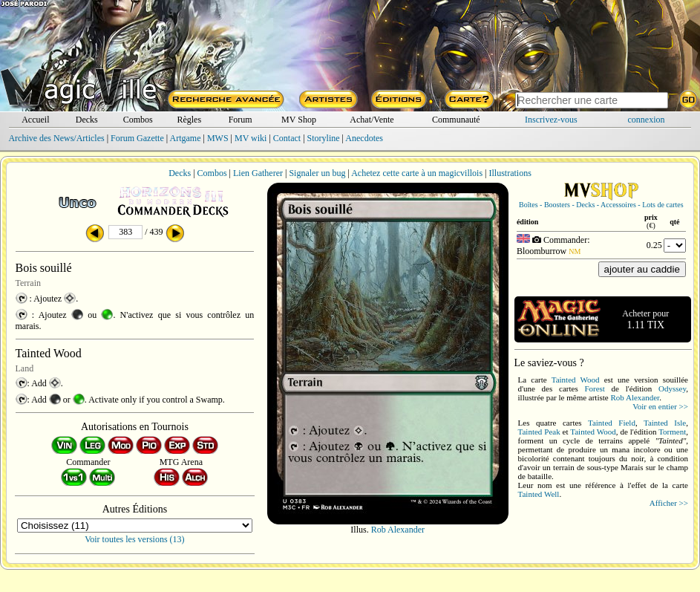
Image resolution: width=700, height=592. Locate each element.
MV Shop (299, 120)
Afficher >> (669, 503)
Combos (138, 120)
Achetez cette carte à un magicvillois (417, 173)
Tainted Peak (539, 432)
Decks (87, 120)
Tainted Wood (576, 380)
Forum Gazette (137, 138)
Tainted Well (539, 494)
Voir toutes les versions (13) (134, 539)
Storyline (324, 138)
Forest (595, 388)
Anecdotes (364, 138)
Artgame (186, 138)
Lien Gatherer (258, 173)
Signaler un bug (317, 173)
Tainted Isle (665, 423)
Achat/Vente (372, 120)
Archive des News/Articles (56, 138)
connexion (647, 120)
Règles (189, 120)
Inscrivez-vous (551, 120)
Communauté (456, 120)
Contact (287, 138)
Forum (241, 120)
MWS (218, 138)
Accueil (35, 120)
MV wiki (251, 138)
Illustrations (510, 173)
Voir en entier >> (660, 406)
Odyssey (672, 388)
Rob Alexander (398, 530)
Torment (672, 432)
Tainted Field (612, 423)
